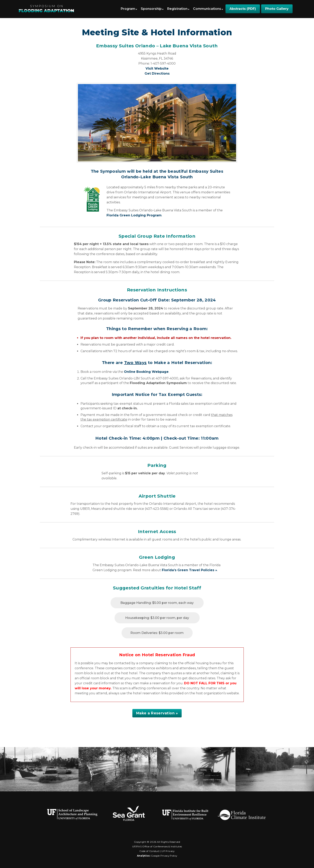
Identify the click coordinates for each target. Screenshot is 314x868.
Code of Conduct (149, 851)
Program (129, 9)
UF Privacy (168, 851)
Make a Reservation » (157, 713)
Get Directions (157, 74)
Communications (208, 9)
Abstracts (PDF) (243, 9)
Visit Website (157, 68)
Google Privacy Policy (164, 856)
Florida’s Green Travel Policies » (189, 570)
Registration (178, 9)
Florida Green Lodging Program (134, 215)
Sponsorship (152, 9)
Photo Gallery (277, 9)
